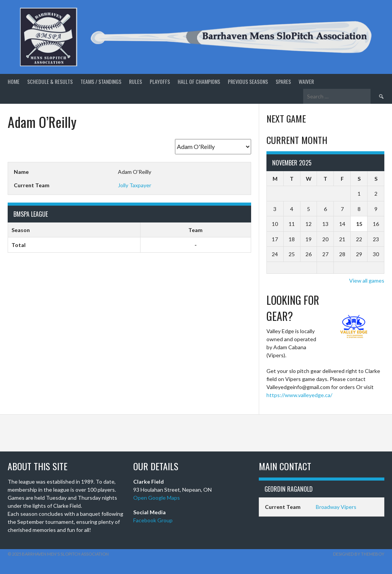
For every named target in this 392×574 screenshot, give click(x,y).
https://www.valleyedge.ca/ (299, 395)
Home (14, 81)
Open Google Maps (157, 498)
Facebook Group (153, 520)
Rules (136, 81)
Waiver (306, 81)
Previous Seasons (248, 81)
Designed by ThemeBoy (359, 554)
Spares (283, 81)
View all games (367, 280)
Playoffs (160, 81)
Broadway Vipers (336, 507)
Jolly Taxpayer (135, 185)
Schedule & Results (50, 81)
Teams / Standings (101, 81)
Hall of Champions (199, 81)
